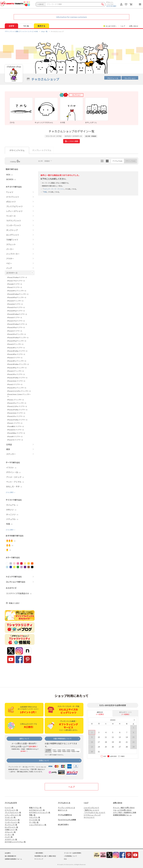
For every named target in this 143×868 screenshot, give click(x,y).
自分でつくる (63, 810)
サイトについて (89, 817)
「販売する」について (91, 810)
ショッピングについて (91, 808)
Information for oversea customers (71, 17)
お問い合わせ (134, 26)
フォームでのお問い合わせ (122, 810)
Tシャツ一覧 (9, 808)
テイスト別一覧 (35, 820)
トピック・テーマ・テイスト (54, 189)
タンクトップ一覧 (11, 825)
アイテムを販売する (65, 815)
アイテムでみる (117, 161)
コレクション (130, 78)
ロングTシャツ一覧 (11, 827)
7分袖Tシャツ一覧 (11, 829)
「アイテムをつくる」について (94, 812)
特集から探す (14, 603)
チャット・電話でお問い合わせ (124, 808)
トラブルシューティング (92, 815)
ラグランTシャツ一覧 (12, 820)
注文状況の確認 (111, 6)
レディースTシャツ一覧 (13, 815)
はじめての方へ (63, 824)
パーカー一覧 (9, 834)
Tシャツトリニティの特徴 (67, 820)
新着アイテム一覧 (35, 808)
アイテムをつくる (64, 803)
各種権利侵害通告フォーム (122, 815)
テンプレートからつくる (66, 808)
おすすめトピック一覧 (37, 810)
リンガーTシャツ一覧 (12, 822)
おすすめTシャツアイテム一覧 (15, 842)
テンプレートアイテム (42, 150)
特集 (45, 192)
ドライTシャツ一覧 (11, 810)
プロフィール (113, 78)
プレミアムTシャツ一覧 (13, 812)
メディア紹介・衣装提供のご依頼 (125, 812)
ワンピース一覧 (10, 817)
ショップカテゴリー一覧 (38, 825)
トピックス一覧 (35, 817)
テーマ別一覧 (34, 822)
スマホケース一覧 (11, 839)
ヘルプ (123, 26)
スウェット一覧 (10, 832)
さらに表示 (10, 492)
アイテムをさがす (11, 803)
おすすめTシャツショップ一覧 (40, 812)
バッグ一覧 (9, 837)
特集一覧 (32, 815)
